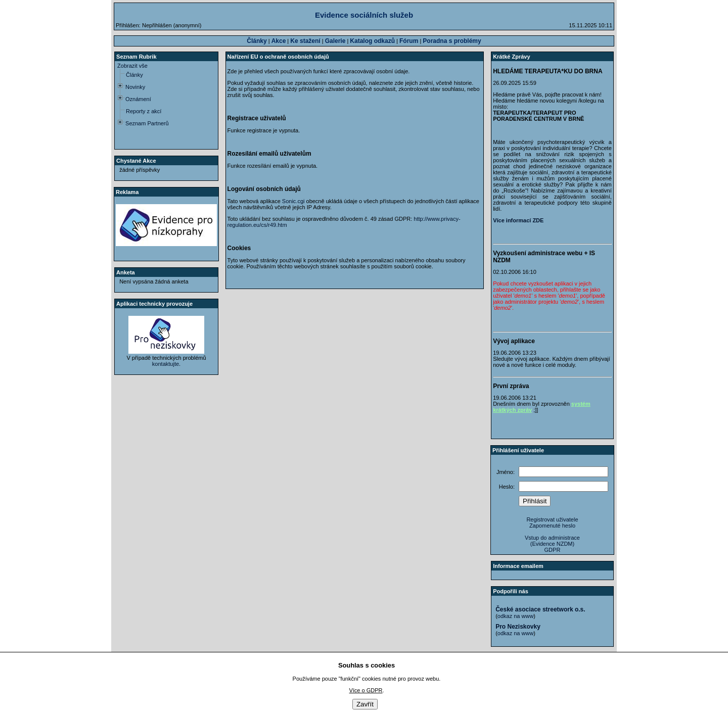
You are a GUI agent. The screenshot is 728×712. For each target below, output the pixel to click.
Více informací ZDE (518, 220)
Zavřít (365, 704)
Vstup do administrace (552, 538)
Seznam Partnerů (147, 123)
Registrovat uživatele (552, 519)
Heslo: (507, 487)
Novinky (135, 87)
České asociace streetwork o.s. (540, 609)
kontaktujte (166, 364)
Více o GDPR (366, 690)
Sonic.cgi (293, 201)
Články (134, 75)
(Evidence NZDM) (552, 544)
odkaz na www (516, 616)
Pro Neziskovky (518, 627)
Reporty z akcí (144, 111)
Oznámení (138, 99)
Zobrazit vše (132, 66)
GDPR (553, 550)
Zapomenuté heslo (552, 526)
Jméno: (506, 472)
